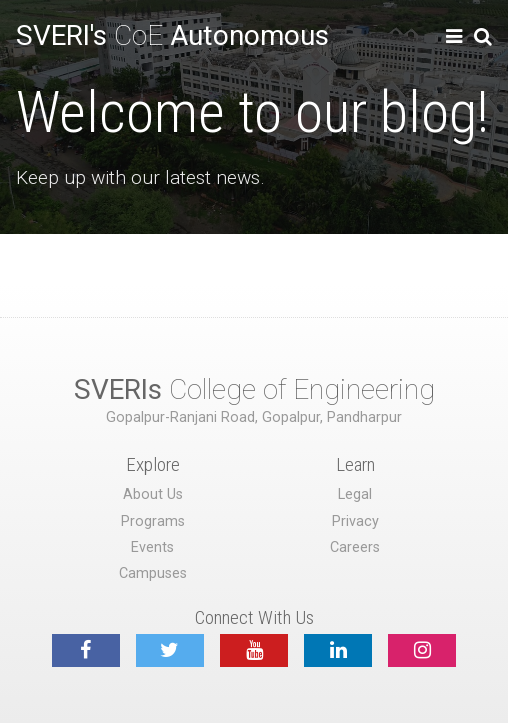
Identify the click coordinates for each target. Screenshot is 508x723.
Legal (355, 494)
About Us (153, 494)
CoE (172, 35)
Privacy (355, 521)
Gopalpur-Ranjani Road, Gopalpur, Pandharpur (254, 417)
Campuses (153, 573)
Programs (153, 521)
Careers (355, 547)
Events (152, 547)
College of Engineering (254, 389)
